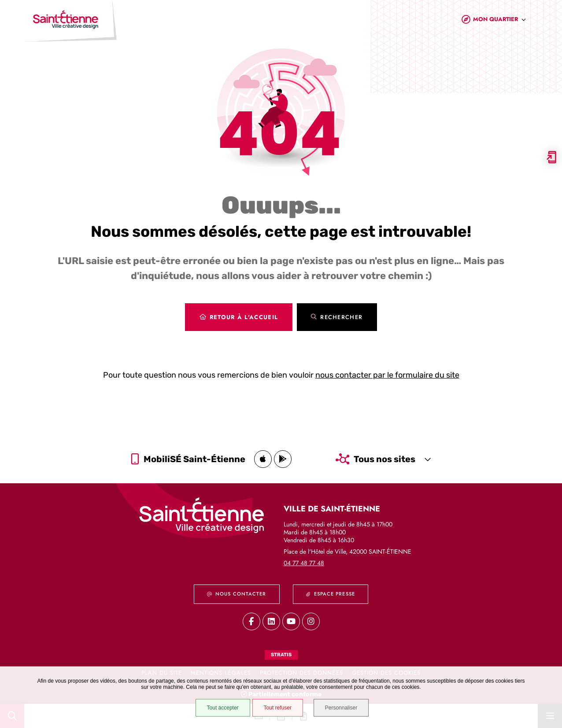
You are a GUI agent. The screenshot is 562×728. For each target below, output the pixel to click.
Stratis (281, 655)
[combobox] (500, 21)
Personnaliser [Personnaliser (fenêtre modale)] (342, 708)
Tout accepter (222, 708)
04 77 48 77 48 (304, 563)
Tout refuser (277, 708)
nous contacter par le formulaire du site (387, 375)
